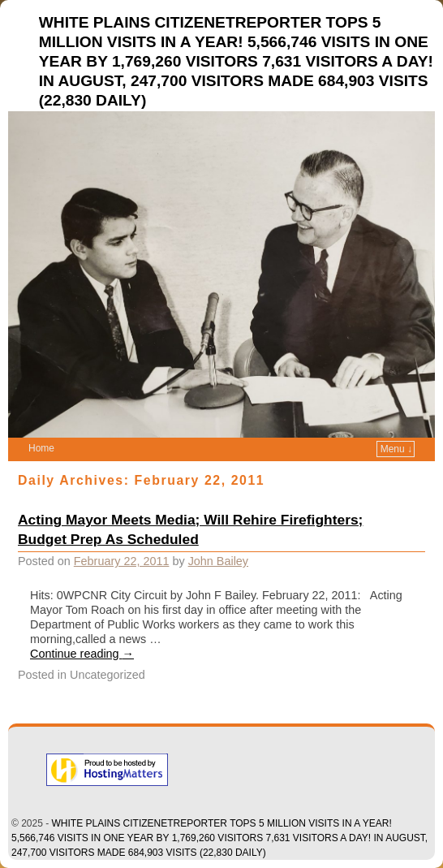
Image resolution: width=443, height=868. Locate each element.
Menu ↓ (396, 449)
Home (41, 448)
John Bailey (218, 561)
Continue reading (82, 654)
